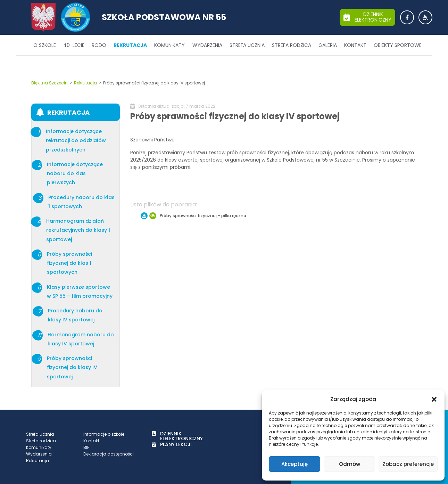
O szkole (45, 45)
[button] (434, 399)
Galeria (328, 45)
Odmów (350, 464)
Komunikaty (169, 45)
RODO (99, 45)
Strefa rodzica (292, 45)
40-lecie (74, 45)
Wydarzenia (207, 45)
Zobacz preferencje (408, 464)
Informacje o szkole (104, 434)
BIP (86, 447)
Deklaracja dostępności (109, 454)
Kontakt (355, 45)
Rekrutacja (130, 45)
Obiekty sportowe (398, 45)
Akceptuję (294, 464)
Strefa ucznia (247, 45)
